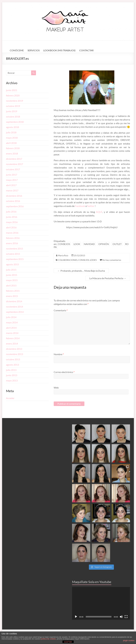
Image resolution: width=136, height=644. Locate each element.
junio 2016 (12, 217)
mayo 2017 (12, 180)
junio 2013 (12, 375)
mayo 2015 (12, 280)
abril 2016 (11, 227)
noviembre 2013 (15, 354)
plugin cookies (129, 641)
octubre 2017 (13, 169)
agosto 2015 (12, 264)
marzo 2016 (12, 233)
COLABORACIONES (68, 260)
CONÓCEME (17, 50)
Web (56, 388)
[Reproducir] (76, 617)
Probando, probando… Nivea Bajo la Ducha (81, 271)
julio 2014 (11, 317)
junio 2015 (12, 275)
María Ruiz (63, 255)
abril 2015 (11, 285)
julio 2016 (11, 212)
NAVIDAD (89, 244)
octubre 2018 (13, 117)
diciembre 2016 (14, 196)
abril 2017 (11, 185)
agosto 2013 (12, 365)
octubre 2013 (13, 359)
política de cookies (48, 639)
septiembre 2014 (15, 312)
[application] (101, 603)
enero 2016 (12, 243)
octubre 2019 (13, 106)
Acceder (10, 398)
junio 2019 (12, 111)
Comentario (61, 310)
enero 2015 (12, 296)
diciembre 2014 (14, 301)
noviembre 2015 (15, 248)
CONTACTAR (86, 50)
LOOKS (93, 260)
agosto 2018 (12, 127)
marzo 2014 (12, 333)
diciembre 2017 (14, 159)
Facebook (80, 206)
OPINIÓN (104, 244)
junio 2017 (12, 175)
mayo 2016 (12, 222)
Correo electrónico (64, 372)
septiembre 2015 (15, 259)
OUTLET (117, 244)
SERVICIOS (34, 50)
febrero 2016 (13, 238)
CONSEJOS (64, 244)
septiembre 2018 (15, 122)
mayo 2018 (12, 138)
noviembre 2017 (15, 164)
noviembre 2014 (15, 307)
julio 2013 (11, 370)
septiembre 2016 (15, 206)
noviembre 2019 (15, 101)
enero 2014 (12, 343)
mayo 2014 (12, 322)
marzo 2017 (12, 190)
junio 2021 (12, 90)
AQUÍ (99, 212)
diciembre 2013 (14, 349)
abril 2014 (11, 328)
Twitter (91, 206)
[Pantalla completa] (126, 617)
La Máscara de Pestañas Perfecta (108, 278)
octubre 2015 (13, 254)
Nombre (59, 354)
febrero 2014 (13, 338)
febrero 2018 (13, 148)
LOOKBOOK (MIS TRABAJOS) (59, 50)
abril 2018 (11, 143)
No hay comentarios (112, 260)
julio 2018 (11, 132)
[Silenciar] (121, 617)
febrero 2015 (13, 291)
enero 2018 (12, 153)
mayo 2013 (12, 380)
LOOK (77, 244)
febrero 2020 (13, 95)
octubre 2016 (13, 201)
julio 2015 (11, 270)
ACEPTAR (68, 642)
